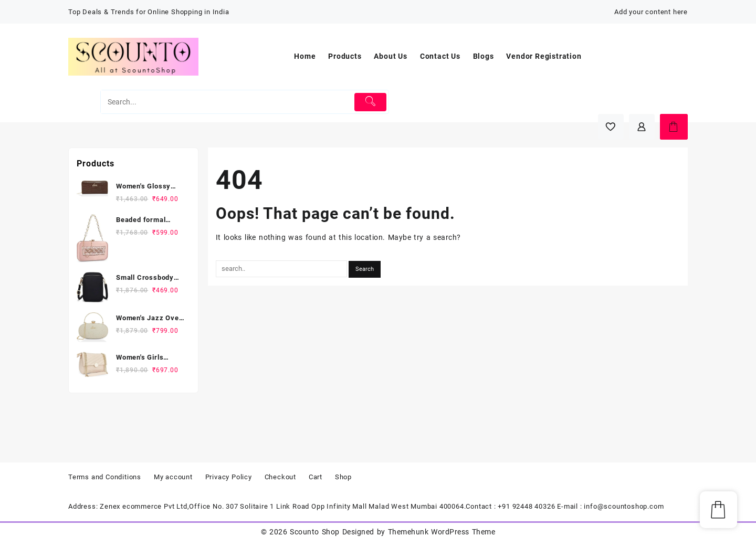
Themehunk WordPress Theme (442, 532)
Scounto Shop (314, 532)
